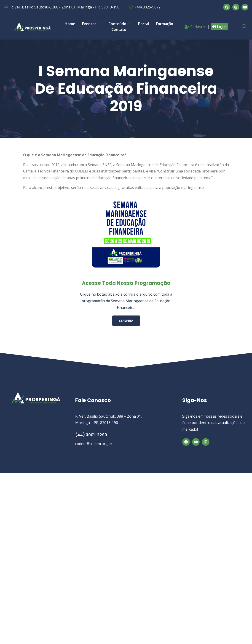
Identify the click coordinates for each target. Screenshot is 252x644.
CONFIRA (126, 320)
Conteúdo (120, 24)
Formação (165, 24)
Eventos (92, 24)
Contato (119, 29)
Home (70, 24)
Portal (144, 24)
